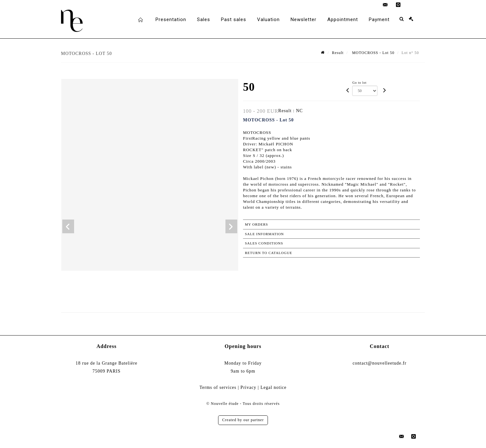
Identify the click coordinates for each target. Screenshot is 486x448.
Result (338, 53)
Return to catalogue (269, 253)
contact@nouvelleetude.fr (380, 363)
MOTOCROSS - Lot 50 (372, 53)
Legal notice (274, 387)
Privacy (248, 387)
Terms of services (218, 387)
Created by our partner (243, 420)
